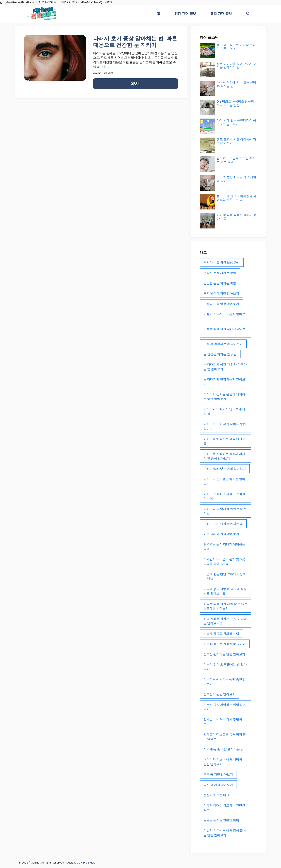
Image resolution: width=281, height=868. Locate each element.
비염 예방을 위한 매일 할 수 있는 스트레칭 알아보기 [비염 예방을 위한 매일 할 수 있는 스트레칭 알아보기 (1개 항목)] (225, 606)
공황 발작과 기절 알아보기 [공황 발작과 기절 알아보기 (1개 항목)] (221, 293)
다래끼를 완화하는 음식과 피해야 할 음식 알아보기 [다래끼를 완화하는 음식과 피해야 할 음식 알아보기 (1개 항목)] (224, 456)
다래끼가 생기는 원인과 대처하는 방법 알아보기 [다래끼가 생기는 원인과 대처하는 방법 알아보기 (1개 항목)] (224, 396)
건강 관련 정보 (185, 14)
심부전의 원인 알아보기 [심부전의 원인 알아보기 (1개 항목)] (219, 694)
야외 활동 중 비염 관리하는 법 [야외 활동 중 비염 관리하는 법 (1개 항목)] (223, 749)
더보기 (135, 84)
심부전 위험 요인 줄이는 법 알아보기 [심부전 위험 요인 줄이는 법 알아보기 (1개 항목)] (225, 667)
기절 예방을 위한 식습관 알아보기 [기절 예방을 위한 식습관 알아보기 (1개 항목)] (225, 331)
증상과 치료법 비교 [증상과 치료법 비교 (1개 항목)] (216, 795)
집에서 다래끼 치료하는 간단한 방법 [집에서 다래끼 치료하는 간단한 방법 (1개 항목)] (224, 808)
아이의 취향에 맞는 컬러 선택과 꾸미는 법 (236, 84)
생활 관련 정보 (221, 14)
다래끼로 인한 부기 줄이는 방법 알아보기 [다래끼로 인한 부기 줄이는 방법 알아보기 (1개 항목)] (225, 426)
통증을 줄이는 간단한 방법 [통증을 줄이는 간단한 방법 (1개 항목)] (221, 820)
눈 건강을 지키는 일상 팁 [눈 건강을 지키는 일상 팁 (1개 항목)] (220, 354)
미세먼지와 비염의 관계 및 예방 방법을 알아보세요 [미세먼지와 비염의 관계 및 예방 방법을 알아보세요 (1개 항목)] (225, 561)
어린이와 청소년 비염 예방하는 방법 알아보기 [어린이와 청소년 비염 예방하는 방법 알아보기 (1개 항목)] (224, 762)
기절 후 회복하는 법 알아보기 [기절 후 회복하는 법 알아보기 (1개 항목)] (223, 344)
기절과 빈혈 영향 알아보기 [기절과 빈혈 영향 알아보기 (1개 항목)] (221, 304)
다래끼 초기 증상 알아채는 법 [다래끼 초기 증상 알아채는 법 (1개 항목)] (223, 524)
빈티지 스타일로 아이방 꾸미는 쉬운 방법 (236, 160)
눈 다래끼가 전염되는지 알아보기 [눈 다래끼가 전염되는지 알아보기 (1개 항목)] (224, 382)
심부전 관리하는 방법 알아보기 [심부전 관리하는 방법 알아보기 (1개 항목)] (224, 654)
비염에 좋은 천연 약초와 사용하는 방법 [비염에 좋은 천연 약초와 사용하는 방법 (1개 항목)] (225, 576)
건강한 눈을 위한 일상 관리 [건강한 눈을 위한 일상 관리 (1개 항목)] (222, 262)
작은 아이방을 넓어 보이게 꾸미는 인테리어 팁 (236, 65)
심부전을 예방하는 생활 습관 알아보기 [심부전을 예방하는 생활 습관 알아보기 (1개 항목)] (225, 682)
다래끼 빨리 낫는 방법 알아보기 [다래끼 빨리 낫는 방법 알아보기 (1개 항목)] (225, 469)
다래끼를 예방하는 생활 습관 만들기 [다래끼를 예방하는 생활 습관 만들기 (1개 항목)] (225, 441)
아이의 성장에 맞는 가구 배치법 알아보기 (236, 179)
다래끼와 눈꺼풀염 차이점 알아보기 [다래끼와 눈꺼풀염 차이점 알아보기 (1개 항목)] (224, 481)
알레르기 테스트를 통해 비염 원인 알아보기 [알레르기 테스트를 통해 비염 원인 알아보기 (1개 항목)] (225, 737)
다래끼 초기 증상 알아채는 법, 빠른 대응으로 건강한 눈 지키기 (135, 42)
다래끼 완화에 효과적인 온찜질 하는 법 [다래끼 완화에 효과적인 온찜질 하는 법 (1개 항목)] (224, 496)
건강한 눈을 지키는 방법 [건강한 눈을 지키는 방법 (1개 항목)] (220, 273)
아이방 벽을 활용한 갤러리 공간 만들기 (236, 217)
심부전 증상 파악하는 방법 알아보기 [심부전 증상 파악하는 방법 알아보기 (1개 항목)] (225, 707)
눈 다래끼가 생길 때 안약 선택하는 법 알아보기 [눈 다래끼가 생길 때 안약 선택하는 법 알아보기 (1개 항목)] (225, 367)
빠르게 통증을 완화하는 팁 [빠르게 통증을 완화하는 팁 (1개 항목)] (221, 634)
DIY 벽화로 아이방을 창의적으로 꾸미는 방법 (235, 103)
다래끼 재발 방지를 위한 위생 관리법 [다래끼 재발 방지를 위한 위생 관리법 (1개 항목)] (225, 511)
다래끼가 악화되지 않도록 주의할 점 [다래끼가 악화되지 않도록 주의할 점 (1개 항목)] (224, 411)
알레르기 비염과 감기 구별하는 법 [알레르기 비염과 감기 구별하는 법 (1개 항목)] (224, 722)
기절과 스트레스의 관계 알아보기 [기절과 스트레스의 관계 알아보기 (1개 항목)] (224, 316)
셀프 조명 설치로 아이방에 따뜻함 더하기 (236, 141)
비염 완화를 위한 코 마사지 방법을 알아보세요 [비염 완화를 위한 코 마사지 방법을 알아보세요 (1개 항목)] (225, 621)
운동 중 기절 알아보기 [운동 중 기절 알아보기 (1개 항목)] (218, 774)
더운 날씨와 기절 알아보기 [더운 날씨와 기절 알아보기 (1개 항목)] (221, 534)
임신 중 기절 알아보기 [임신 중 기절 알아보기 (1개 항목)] (218, 785)
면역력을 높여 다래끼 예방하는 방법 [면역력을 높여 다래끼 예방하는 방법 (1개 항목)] (224, 547)
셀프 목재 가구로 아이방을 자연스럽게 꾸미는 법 (236, 198)
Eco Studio (89, 862)
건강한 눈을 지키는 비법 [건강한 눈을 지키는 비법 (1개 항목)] (220, 283)
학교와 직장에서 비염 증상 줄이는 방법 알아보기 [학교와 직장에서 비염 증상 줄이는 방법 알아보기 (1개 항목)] (225, 833)
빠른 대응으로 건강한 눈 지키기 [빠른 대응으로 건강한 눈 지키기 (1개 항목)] (225, 644)
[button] (248, 14)
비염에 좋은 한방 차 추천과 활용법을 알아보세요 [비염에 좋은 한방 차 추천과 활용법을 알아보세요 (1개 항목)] (225, 591)
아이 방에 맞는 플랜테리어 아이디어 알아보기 (236, 122)
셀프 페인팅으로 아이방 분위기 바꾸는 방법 (236, 47)
